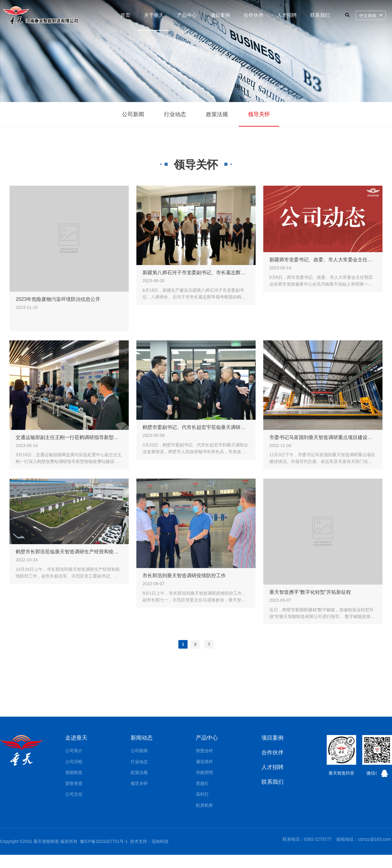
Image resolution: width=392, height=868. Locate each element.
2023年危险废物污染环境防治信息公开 (58, 298)
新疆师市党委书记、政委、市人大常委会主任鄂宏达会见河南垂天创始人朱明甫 (323, 259)
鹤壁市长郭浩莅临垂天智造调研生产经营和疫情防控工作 (69, 551)
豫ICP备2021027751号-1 (104, 841)
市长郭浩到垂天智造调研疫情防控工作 (184, 575)
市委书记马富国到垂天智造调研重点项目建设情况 (323, 436)
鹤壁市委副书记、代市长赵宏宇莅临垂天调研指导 (196, 427)
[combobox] (371, 15)
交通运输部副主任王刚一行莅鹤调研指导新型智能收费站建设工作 (69, 436)
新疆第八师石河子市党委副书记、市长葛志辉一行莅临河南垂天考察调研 (196, 272)
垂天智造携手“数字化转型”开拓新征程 (310, 591)
